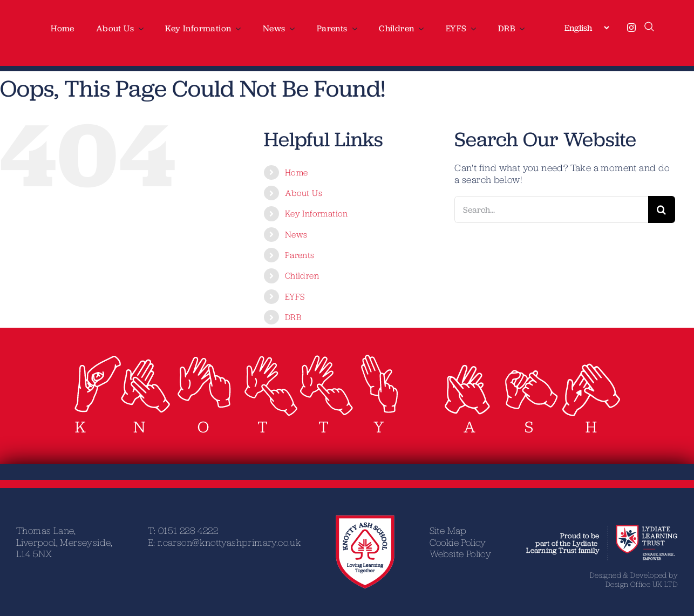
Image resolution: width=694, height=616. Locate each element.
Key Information (317, 213)
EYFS (295, 296)
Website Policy (461, 554)
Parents (300, 255)
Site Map (448, 530)
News (296, 234)
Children (302, 275)
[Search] (662, 209)
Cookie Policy (458, 542)
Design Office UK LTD (642, 584)
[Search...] (551, 209)
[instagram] (631, 28)
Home (297, 172)
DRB (293, 317)
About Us (304, 193)
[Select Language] (587, 28)
